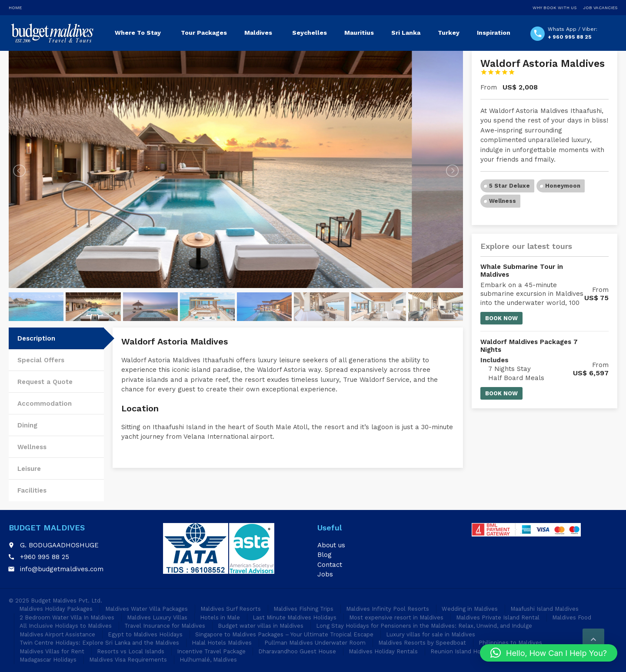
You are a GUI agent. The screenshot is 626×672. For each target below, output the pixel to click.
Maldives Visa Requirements (128, 660)
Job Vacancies (600, 8)
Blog (325, 555)
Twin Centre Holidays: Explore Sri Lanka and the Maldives (99, 643)
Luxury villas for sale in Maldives (431, 634)
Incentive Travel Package (211, 651)
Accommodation (45, 404)
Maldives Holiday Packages (56, 609)
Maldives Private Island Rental (498, 617)
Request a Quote (45, 382)
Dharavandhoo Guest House (297, 651)
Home (15, 8)
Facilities (32, 490)
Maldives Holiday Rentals (383, 651)
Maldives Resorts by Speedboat (422, 643)
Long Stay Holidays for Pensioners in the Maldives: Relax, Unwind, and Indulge (424, 626)
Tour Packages (204, 33)
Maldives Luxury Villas (157, 617)
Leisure (29, 469)
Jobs (325, 574)
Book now (501, 318)
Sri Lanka (406, 33)
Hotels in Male (220, 617)
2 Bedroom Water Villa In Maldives (67, 617)
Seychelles (310, 33)
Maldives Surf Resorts (231, 609)
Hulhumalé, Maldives (208, 660)
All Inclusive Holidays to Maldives (66, 626)
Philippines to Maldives (510, 643)
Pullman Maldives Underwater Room (315, 643)
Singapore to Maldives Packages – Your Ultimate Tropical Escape (284, 634)
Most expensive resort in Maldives (396, 617)
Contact (330, 565)
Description (36, 338)
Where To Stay (138, 33)
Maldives (258, 33)
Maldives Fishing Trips (303, 609)
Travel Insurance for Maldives (165, 626)
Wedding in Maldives (470, 609)
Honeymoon (563, 186)
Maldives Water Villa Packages (147, 609)
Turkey (449, 33)
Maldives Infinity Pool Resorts (388, 609)
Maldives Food (572, 617)
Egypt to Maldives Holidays (145, 634)
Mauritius (359, 33)
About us (331, 545)
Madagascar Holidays (48, 660)
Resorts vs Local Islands (131, 651)
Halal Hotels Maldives (222, 643)
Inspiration (494, 33)
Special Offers (41, 360)
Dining (27, 425)
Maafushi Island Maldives (544, 609)
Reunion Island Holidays (463, 651)
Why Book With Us (554, 8)
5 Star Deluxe (509, 186)
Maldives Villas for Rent (52, 651)
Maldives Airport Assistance (57, 634)
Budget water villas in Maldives (261, 626)
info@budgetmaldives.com (62, 569)
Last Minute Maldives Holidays (295, 617)
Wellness (32, 447)
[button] (549, 653)
